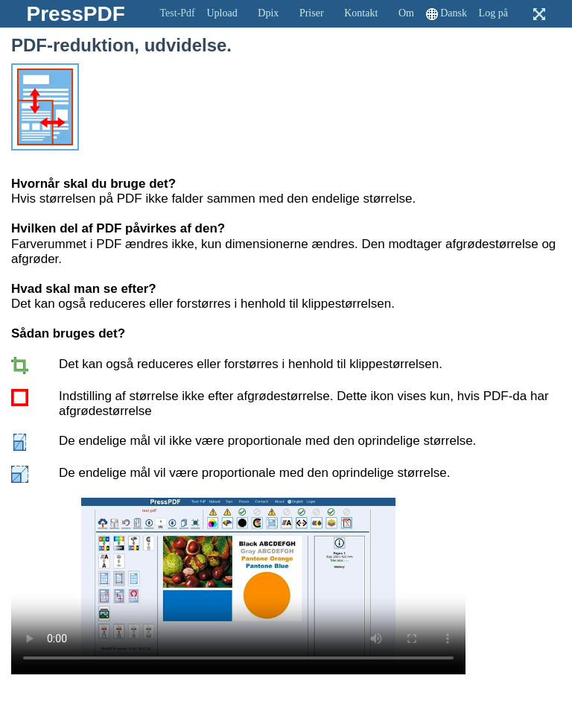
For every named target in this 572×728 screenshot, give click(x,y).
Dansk (454, 13)
